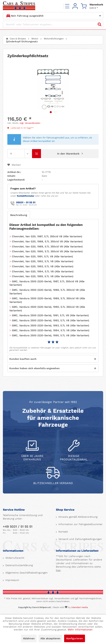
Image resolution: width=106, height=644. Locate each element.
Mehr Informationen (80, 630)
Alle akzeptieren (50, 638)
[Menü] (66, 6)
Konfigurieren (75, 638)
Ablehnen (29, 638)
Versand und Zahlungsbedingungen (80, 539)
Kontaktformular (26, 196)
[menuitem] (66, 6)
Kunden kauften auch (23, 359)
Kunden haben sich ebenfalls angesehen (34, 368)
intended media (80, 607)
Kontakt (63, 532)
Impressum (12, 580)
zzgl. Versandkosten (30, 123)
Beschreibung (19, 215)
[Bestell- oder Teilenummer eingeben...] (53, 24)
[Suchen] (100, 24)
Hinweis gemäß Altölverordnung (77, 517)
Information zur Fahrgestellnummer (80, 524)
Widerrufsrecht (14, 558)
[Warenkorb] (92, 6)
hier (58, 570)
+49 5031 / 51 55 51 (18, 526)
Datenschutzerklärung (19, 565)
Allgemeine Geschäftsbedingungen (26, 573)
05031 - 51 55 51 (26, 202)
